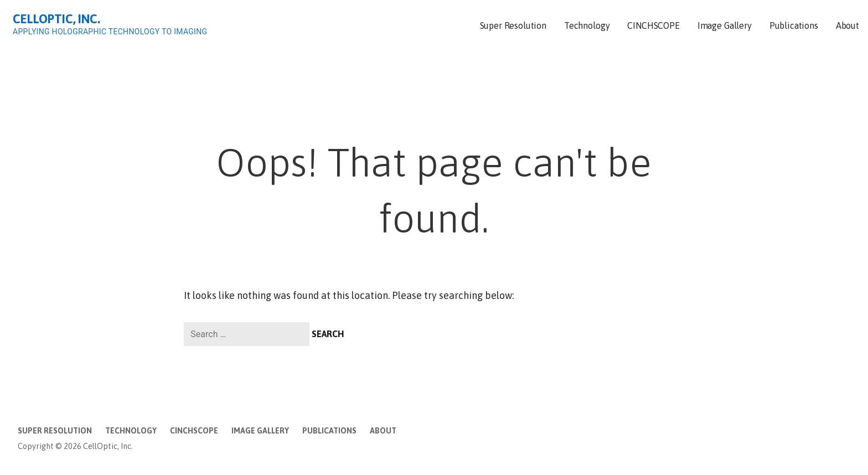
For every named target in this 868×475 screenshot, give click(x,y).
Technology (587, 25)
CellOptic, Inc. (56, 19)
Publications (794, 25)
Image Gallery (725, 25)
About (848, 25)
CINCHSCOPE (653, 25)
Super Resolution (513, 25)
